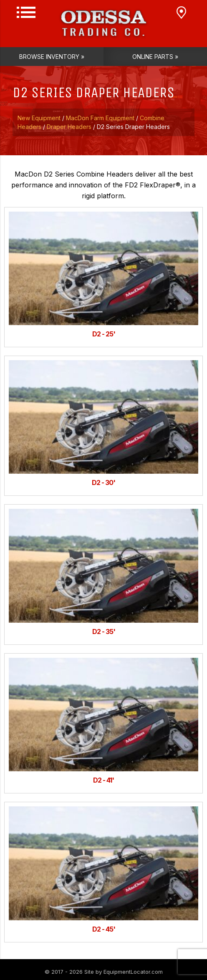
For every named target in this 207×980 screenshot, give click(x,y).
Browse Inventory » (52, 57)
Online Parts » (155, 57)
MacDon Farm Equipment (100, 118)
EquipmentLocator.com (133, 972)
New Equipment (39, 118)
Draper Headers (69, 127)
